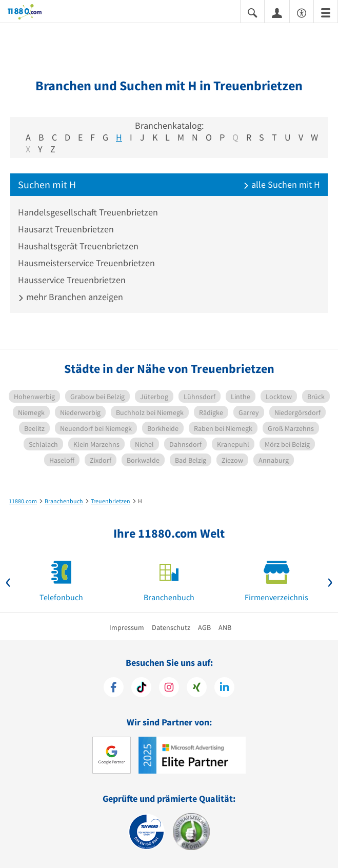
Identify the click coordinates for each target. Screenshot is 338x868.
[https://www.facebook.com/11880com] (114, 688)
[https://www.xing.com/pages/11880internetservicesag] (197, 688)
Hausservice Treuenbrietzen (72, 280)
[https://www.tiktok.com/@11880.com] (141, 688)
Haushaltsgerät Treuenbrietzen (78, 246)
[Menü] (326, 12)
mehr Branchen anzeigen (71, 297)
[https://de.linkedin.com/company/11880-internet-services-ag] (224, 688)
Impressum (127, 627)
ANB (225, 627)
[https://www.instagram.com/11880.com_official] (169, 688)
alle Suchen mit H (282, 184)
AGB (204, 627)
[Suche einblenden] (252, 12)
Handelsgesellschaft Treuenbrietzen (88, 212)
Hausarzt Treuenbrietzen (66, 229)
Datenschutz (171, 627)
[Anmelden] (277, 12)
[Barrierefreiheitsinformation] (302, 12)
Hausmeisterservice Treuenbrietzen (86, 263)
